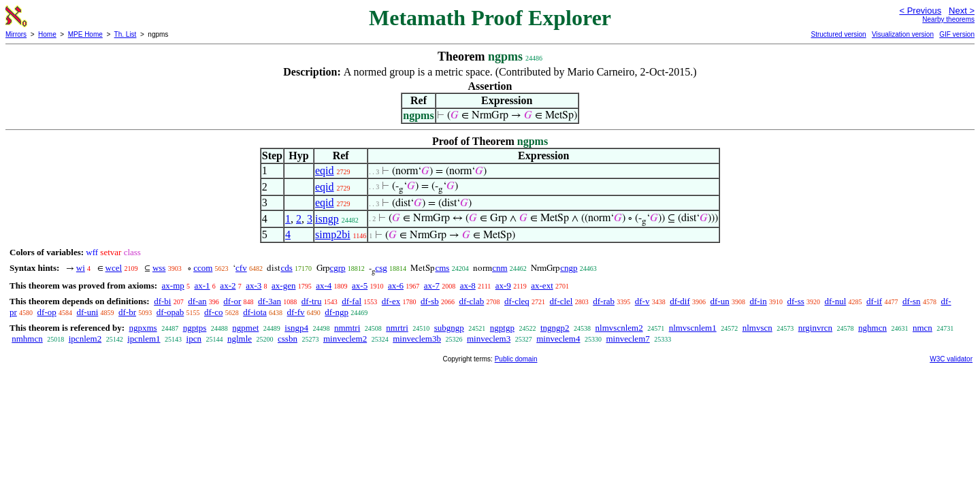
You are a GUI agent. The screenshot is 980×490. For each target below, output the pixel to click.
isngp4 (296, 328)
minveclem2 (345, 339)
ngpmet (245, 328)
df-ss (795, 301)
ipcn (194, 339)
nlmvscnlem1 (693, 328)
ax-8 (468, 285)
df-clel (561, 301)
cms (442, 268)
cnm (500, 268)
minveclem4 (558, 339)
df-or (232, 301)
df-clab (471, 301)
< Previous (920, 11)
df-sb (430, 301)
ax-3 (254, 285)
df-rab (604, 301)
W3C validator (951, 359)
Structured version (838, 34)
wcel (114, 268)
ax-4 (324, 285)
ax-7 (432, 285)
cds (286, 268)
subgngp (449, 328)
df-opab (170, 312)
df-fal (352, 301)
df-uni (88, 312)
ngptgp (502, 328)
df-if (874, 301)
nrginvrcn (815, 328)
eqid (325, 170)
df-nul (836, 301)
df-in (758, 301)
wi (81, 268)
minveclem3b (417, 339)
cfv (241, 268)
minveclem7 (627, 339)
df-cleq (517, 301)
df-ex (391, 301)
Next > (962, 11)
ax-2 (228, 285)
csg (381, 268)
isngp (327, 219)
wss (159, 268)
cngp (569, 268)
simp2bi (333, 234)
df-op (47, 312)
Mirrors (16, 34)
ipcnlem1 (144, 339)
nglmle (240, 339)
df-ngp (337, 312)
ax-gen (283, 285)
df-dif (680, 301)
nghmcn (872, 328)
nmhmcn (27, 339)
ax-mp (173, 285)
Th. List (126, 34)
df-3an (269, 301)
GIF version (957, 34)
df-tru (312, 301)
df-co (213, 312)
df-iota (255, 312)
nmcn (922, 328)
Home (47, 34)
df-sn (912, 301)
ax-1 (202, 285)
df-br (127, 312)
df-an (197, 301)
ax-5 (360, 285)
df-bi (162, 301)
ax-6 (396, 285)
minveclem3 (489, 339)
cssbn (288, 339)
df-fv (296, 312)
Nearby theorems (948, 19)
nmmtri (347, 328)
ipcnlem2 (85, 339)
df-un (720, 301)
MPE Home (85, 34)
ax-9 (503, 285)
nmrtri (397, 328)
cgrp (338, 268)
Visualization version (903, 34)
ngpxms (143, 328)
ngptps (195, 328)
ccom (203, 268)
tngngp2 (555, 328)
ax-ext (542, 285)
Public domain (516, 359)
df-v (642, 301)
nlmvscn (757, 328)
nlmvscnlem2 (619, 328)
